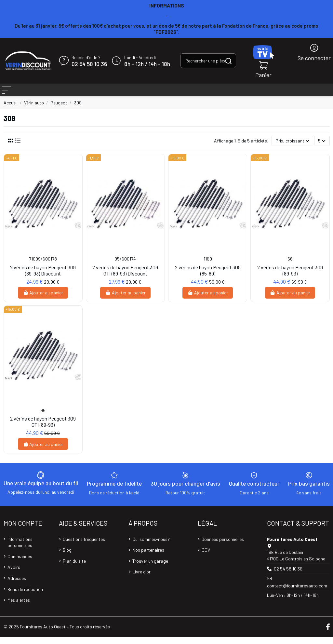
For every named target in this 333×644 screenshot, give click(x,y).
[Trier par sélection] (292, 148)
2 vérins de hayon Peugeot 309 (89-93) (290, 277)
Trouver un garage (150, 568)
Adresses (17, 585)
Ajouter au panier (43, 299)
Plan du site (74, 568)
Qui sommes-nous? (151, 546)
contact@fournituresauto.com (297, 592)
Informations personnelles (20, 549)
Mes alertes (19, 607)
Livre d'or (141, 578)
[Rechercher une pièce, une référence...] (228, 61)
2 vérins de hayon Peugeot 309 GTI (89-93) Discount (125, 277)
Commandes (20, 563)
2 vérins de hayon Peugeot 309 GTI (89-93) (43, 428)
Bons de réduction (25, 596)
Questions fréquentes (84, 546)
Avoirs (14, 574)
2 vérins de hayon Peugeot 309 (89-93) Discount (43, 277)
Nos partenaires (148, 557)
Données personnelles (223, 546)
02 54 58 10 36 (89, 64)
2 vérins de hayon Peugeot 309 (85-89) (208, 277)
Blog (67, 557)
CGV (206, 557)
